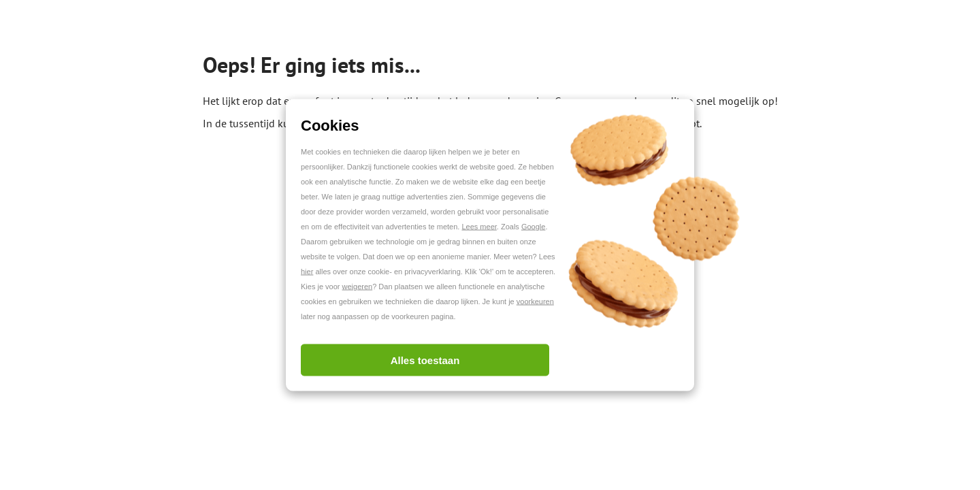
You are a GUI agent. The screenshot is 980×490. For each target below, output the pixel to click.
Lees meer (479, 227)
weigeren (358, 287)
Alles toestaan (425, 360)
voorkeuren (535, 301)
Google (533, 227)
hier (307, 272)
